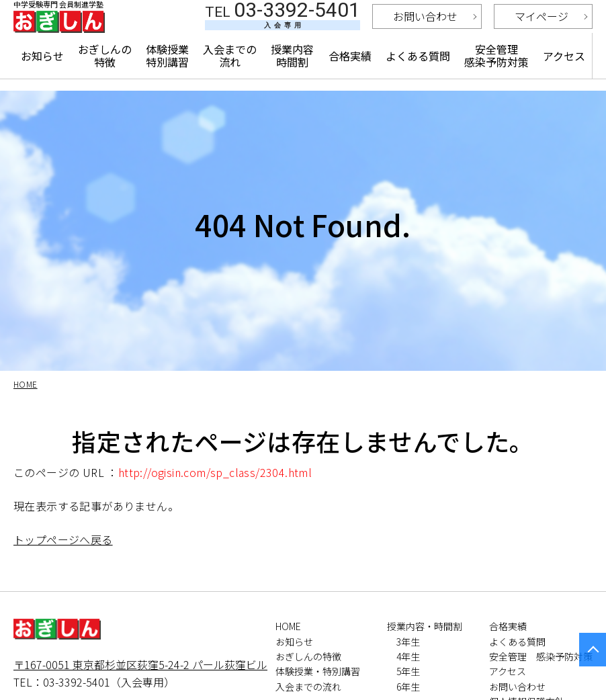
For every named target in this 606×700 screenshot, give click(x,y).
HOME (288, 626)
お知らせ (42, 75)
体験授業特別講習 (168, 75)
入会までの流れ (231, 75)
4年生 (408, 656)
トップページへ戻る (63, 539)
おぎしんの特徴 (105, 75)
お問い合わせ (425, 29)
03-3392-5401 (283, 27)
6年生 (408, 687)
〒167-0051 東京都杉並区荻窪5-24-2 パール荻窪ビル (140, 664)
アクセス (564, 75)
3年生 (408, 642)
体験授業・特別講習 (318, 671)
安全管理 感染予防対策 (496, 75)
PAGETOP (593, 650)
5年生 (408, 671)
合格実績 (351, 75)
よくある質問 (419, 75)
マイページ (542, 29)
